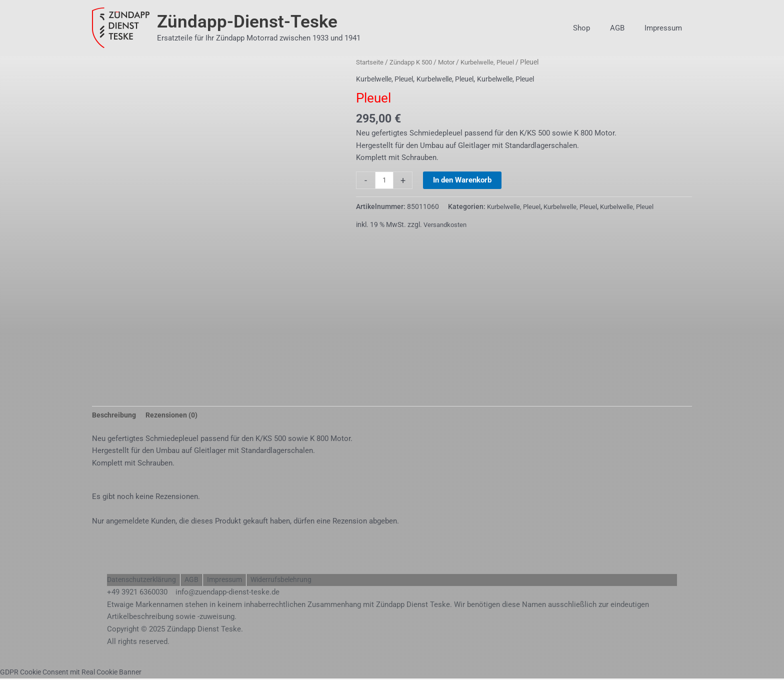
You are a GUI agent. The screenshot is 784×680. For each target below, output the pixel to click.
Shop (594, 28)
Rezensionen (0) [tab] (175, 416)
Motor (455, 62)
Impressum (666, 28)
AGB (625, 28)
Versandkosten (447, 224)
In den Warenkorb (463, 180)
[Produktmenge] (385, 180)
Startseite (371, 62)
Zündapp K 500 (416, 62)
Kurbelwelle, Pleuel (499, 62)
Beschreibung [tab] (115, 416)
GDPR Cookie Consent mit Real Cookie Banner (78, 673)
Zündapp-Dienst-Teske (247, 22)
